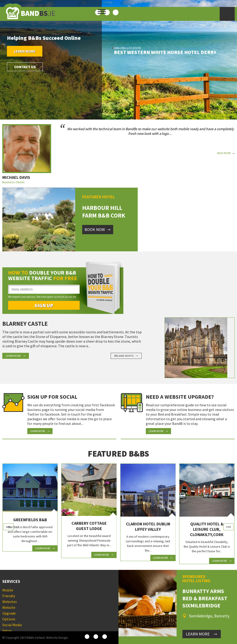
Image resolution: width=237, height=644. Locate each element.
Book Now (98, 229)
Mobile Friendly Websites (10, 596)
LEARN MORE (202, 634)
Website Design (57, 638)
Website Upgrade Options (9, 613)
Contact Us (25, 67)
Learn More (25, 51)
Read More (226, 153)
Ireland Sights (126, 356)
